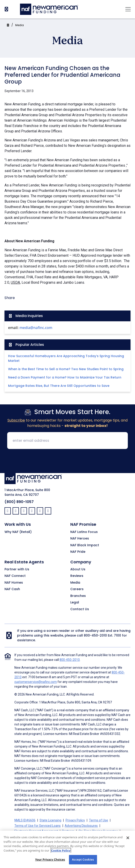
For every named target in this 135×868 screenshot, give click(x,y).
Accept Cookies (83, 859)
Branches (78, 596)
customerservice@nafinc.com (36, 682)
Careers (77, 589)
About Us (78, 569)
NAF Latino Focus (84, 532)
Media (20, 25)
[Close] (128, 838)
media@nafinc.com (36, 328)
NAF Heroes (80, 539)
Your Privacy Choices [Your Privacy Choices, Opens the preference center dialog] (50, 859)
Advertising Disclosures (81, 826)
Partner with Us (17, 569)
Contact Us (80, 609)
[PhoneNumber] (6, 9)
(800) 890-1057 (19, 502)
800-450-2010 (95, 635)
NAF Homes (14, 583)
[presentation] (68, 461)
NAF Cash (12, 589)
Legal (75, 603)
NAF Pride (78, 552)
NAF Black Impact (85, 545)
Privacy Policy (75, 820)
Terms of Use (98, 820)
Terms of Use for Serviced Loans (38, 826)
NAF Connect (15, 576)
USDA (15, 282)
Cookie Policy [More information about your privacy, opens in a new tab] (61, 850)
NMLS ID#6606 (25, 820)
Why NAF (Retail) (18, 532)
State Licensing (50, 820)
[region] (67, 849)
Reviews (77, 576)
